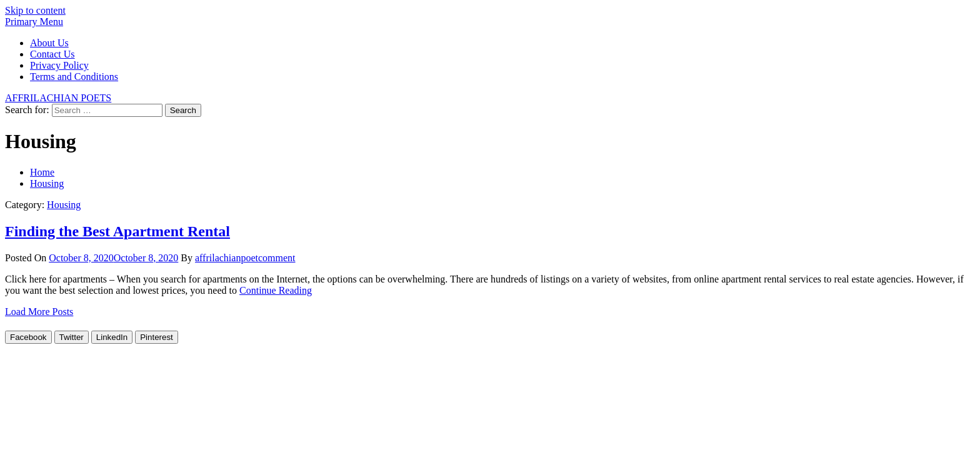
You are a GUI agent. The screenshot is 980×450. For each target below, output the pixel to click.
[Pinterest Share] (157, 337)
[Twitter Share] (72, 337)
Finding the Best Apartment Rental (117, 231)
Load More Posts (39, 312)
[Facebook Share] (28, 337)
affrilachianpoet (227, 258)
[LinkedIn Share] (112, 337)
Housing (64, 205)
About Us (49, 43)
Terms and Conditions (74, 77)
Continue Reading (276, 290)
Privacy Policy (59, 65)
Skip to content (35, 10)
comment (277, 258)
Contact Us (52, 54)
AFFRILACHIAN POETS (58, 98)
